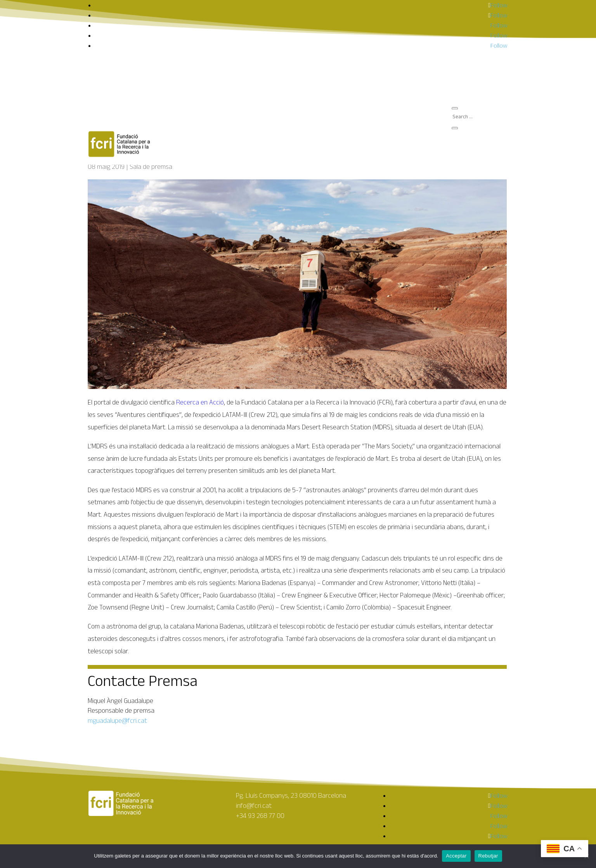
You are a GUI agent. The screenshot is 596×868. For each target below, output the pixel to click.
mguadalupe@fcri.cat (117, 720)
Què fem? (471, 6)
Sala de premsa (479, 24)
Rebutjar (488, 856)
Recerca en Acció (200, 402)
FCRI (463, 12)
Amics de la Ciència (483, 30)
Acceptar (456, 856)
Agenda (468, 18)
